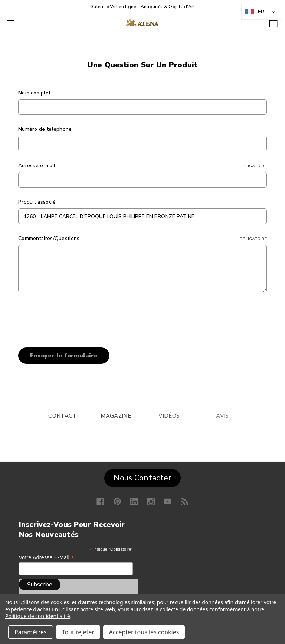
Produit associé (37, 202)
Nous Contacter (142, 478)
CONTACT (62, 416)
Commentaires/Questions (142, 238)
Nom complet (34, 93)
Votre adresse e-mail (47, 558)
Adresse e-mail (142, 166)
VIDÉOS (169, 416)
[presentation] (75, 317)
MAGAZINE (116, 416)
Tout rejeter (78, 632)
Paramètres (31, 632)
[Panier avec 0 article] (273, 21)
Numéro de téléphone (45, 129)
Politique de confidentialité (38, 616)
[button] (142, 476)
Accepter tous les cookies (144, 632)
